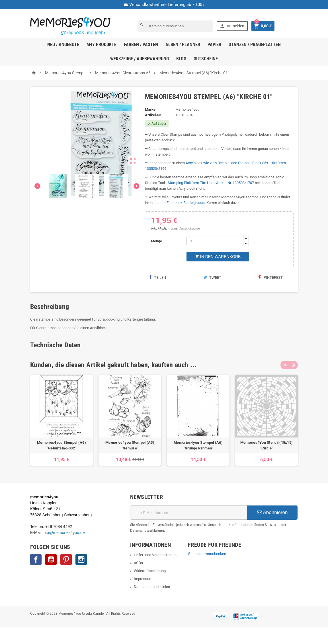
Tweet (212, 277)
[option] (61, 420)
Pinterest (271, 277)
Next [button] (294, 365)
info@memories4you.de (64, 532)
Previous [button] (285, 365)
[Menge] (215, 241)
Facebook (36, 560)
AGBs (138, 563)
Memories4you (187, 109)
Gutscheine (206, 59)
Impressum (143, 579)
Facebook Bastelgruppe (186, 203)
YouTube (51, 560)
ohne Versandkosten (185, 229)
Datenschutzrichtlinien (152, 587)
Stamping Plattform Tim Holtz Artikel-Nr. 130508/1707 (211, 183)
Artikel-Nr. (153, 115)
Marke (150, 109)
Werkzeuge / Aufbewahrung (140, 59)
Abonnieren (272, 512)
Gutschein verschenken (207, 554)
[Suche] (175, 26)
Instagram (81, 560)
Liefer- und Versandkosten (155, 555)
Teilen (158, 277)
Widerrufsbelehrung (150, 571)
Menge (156, 241)
